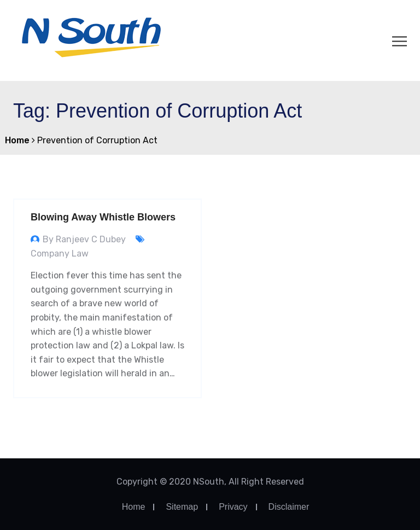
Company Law (60, 254)
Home (134, 507)
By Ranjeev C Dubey (84, 239)
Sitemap (182, 507)
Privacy (233, 507)
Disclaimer (289, 507)
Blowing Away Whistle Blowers (103, 217)
